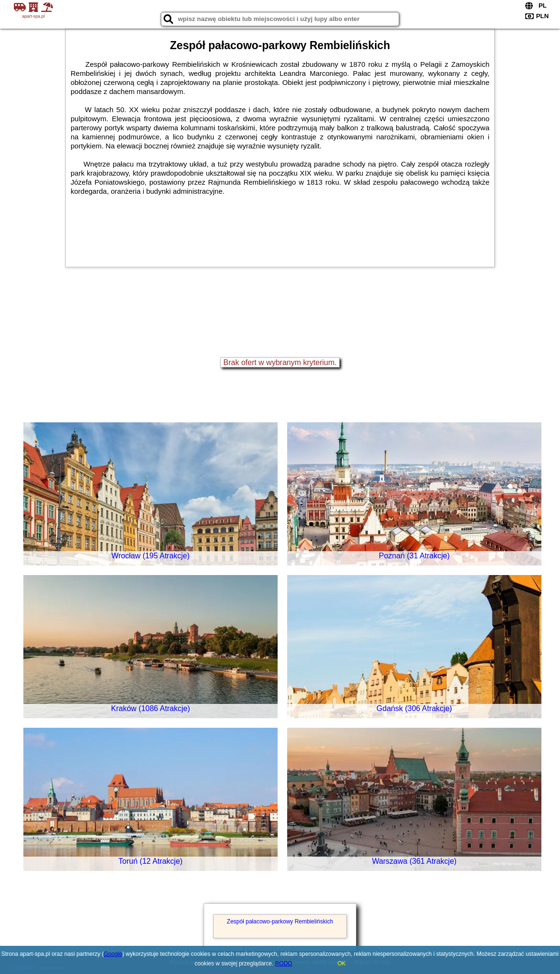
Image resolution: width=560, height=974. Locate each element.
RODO (284, 964)
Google (113, 954)
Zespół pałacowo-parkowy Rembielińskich (280, 922)
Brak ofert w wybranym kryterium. (280, 362)
